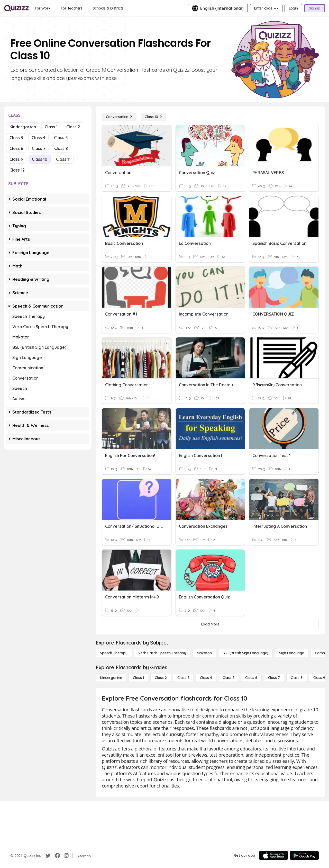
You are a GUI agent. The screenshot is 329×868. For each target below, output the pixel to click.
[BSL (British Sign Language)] (245, 653)
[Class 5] (229, 678)
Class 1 (51, 127)
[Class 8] (297, 678)
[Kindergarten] (111, 678)
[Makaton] (204, 653)
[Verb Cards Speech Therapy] (162, 653)
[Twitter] (48, 856)
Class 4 (38, 138)
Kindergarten (23, 127)
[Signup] (315, 8)
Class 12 (17, 170)
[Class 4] (206, 678)
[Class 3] (183, 678)
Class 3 (16, 138)
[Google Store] (304, 855)
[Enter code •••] (266, 8)
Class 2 (73, 127)
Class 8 (61, 148)
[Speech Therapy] (114, 653)
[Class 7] (274, 678)
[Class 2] (161, 678)
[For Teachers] (72, 8)
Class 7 (39, 148)
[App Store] (273, 855)
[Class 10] (153, 117)
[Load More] (210, 624)
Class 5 (61, 138)
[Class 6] (251, 678)
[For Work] (43, 8)
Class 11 (63, 159)
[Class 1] (138, 678)
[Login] (293, 8)
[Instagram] (66, 856)
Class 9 (16, 159)
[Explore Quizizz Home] (16, 8)
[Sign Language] (292, 653)
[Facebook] (57, 856)
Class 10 (40, 159)
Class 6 (16, 148)
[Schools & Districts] (108, 8)
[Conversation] (119, 117)
